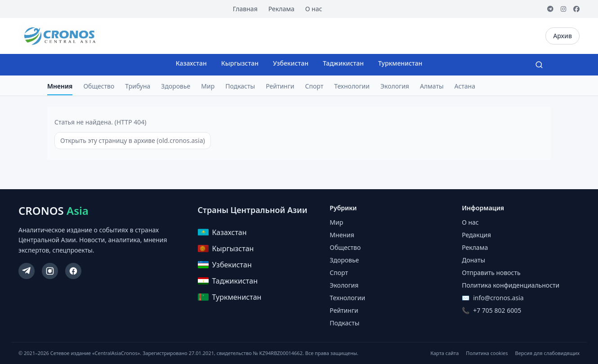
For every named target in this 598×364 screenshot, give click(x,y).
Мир (208, 86)
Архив (562, 36)
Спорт (315, 86)
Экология (395, 86)
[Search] (539, 65)
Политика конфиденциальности (511, 285)
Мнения (60, 86)
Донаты (473, 260)
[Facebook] (576, 9)
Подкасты (240, 86)
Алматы (432, 86)
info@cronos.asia (498, 298)
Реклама (281, 9)
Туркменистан (400, 63)
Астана (465, 86)
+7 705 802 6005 (497, 310)
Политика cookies (487, 353)
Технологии (352, 86)
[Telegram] (550, 9)
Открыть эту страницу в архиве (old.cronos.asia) (133, 140)
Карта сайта (444, 353)
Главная (245, 9)
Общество (99, 86)
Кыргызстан (240, 63)
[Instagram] (563, 9)
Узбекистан (291, 63)
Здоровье (176, 86)
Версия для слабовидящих (547, 353)
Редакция (476, 235)
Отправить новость (491, 273)
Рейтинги (280, 86)
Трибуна (138, 86)
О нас (314, 9)
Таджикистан (343, 63)
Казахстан (191, 63)
